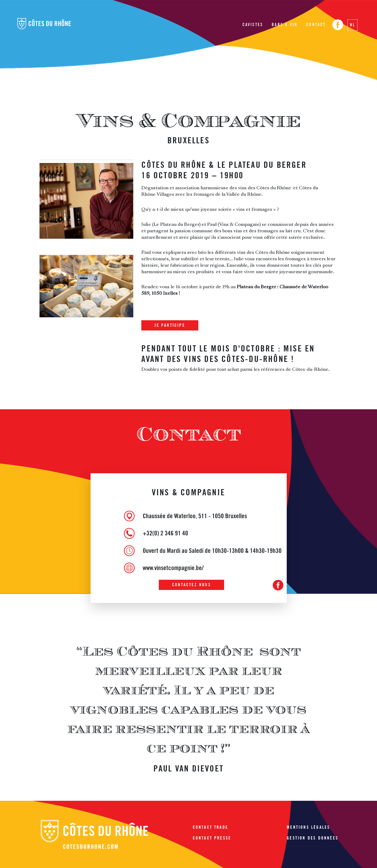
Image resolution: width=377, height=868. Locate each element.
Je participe (170, 325)
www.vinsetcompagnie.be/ (173, 568)
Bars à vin (285, 25)
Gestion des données (313, 838)
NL (353, 25)
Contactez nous (191, 585)
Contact (316, 25)
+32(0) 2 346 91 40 (165, 533)
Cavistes (253, 25)
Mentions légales (308, 827)
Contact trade (211, 827)
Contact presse (212, 838)
